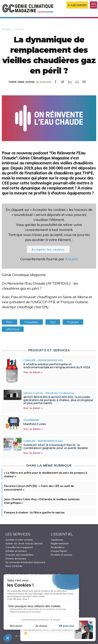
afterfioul (13, 329)
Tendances (57, 540)
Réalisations (58, 547)
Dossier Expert (59, 551)
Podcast (19, 29)
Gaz (53, 322)
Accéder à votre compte (19, 540)
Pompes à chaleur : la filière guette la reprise (34, 512)
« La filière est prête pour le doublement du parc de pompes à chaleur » (46, 474)
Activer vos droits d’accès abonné (24, 543)
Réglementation (60, 543)
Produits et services (62, 555)
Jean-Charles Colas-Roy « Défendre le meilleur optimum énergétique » (42, 501)
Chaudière (31, 322)
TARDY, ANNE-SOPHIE (21, 82)
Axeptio (71, 259)
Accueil (6, 29)
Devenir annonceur (16, 558)
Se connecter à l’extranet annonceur (25, 562)
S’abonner (77, 5)
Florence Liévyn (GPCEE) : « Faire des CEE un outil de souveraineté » (39, 488)
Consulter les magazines (19, 547)
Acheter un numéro (16, 551)
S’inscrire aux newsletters (19, 555)
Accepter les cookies (48, 250)
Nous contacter (14, 566)
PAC (10, 322)
